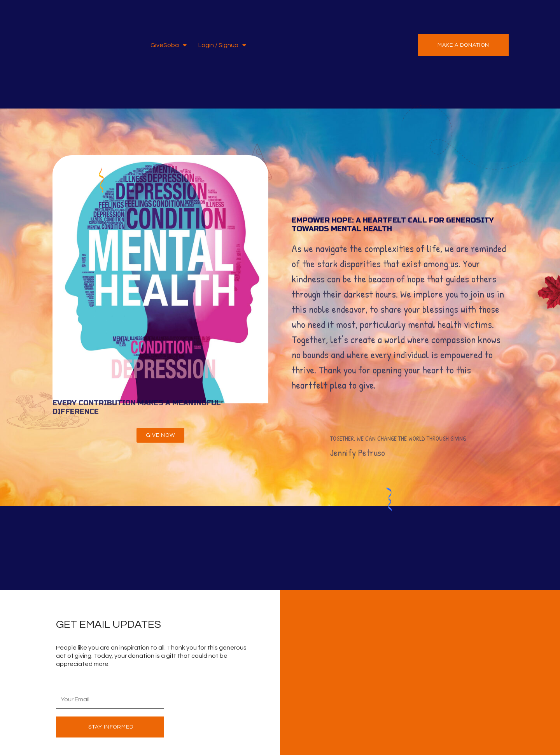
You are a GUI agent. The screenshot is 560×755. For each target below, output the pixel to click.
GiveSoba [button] (169, 45)
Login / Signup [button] (222, 45)
